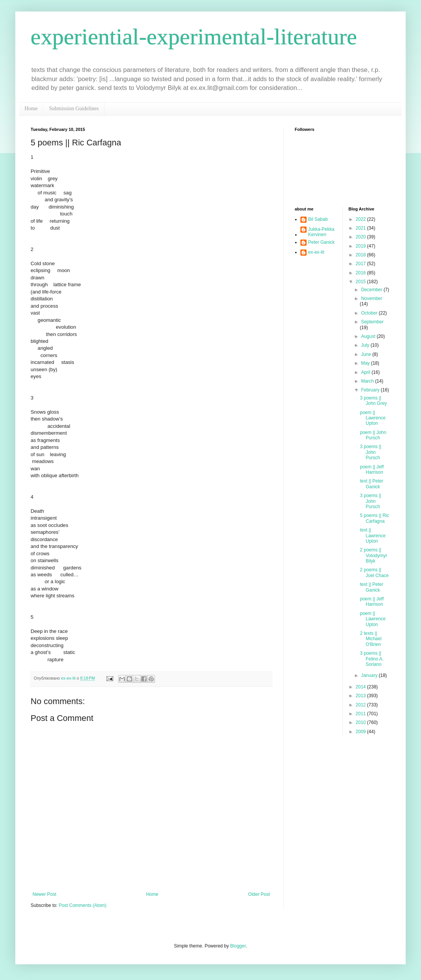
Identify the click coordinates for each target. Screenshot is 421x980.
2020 (361, 237)
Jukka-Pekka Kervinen (321, 232)
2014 (361, 687)
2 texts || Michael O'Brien (370, 639)
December (372, 290)
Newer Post (44, 894)
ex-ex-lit (316, 252)
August (369, 336)
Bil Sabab (318, 219)
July (366, 345)
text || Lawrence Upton (373, 536)
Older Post (259, 894)
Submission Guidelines (74, 108)
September (372, 322)
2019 (361, 246)
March (368, 381)
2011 (361, 714)
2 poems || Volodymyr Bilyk (373, 555)
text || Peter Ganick (371, 484)
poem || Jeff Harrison (372, 470)
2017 (361, 264)
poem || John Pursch (373, 435)
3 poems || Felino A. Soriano (372, 659)
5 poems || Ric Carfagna (374, 518)
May (366, 363)
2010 (361, 722)
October (370, 313)
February (371, 390)
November (371, 298)
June (366, 354)
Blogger (238, 946)
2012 (361, 705)
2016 (361, 273)
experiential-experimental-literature (194, 37)
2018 (361, 255)
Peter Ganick (321, 242)
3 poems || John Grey (373, 401)
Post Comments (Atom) (82, 905)
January (370, 675)
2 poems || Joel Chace (374, 572)
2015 (361, 282)
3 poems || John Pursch (370, 452)
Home (31, 108)
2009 (361, 732)
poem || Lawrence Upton (373, 418)
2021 (361, 228)
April (366, 372)
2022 (361, 219)
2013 (361, 696)
